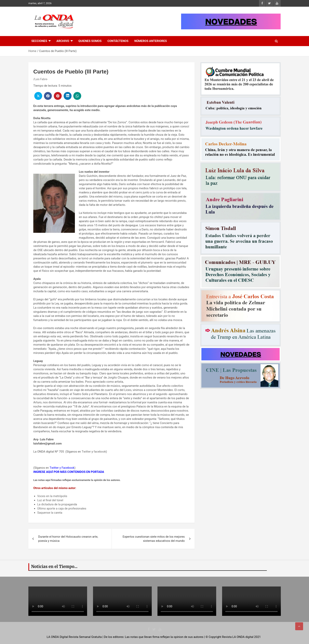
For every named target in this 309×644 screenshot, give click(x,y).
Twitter (86, 452)
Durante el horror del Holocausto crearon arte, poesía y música (68, 539)
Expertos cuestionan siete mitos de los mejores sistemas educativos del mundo (154, 539)
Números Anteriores (151, 41)
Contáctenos (118, 41)
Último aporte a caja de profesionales (62, 509)
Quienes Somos (90, 41)
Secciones (39, 41)
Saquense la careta (50, 513)
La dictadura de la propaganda (57, 504)
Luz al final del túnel (50, 500)
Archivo (63, 41)
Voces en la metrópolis (52, 496)
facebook (100, 452)
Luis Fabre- (41, 79)
